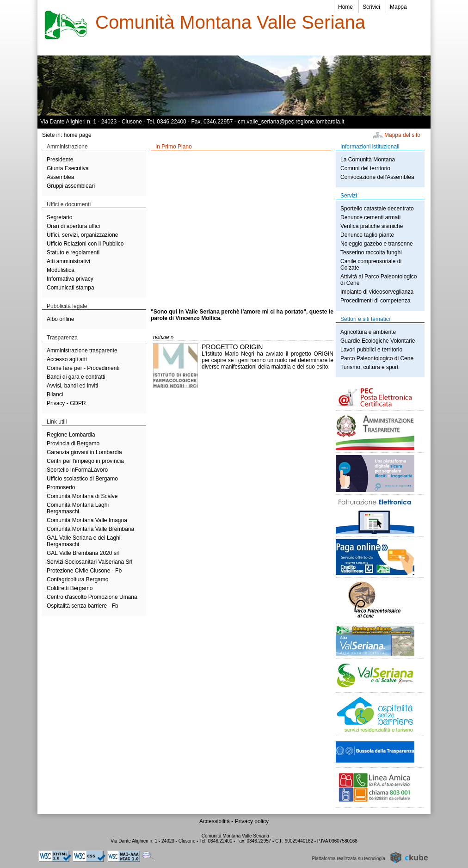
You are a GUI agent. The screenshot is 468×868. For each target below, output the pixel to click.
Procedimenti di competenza (375, 301)
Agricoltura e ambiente (368, 332)
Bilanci (55, 394)
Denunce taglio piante (367, 235)
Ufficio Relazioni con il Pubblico (85, 244)
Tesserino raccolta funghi (371, 252)
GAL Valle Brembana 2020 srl (83, 553)
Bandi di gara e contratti (76, 377)
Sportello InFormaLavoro (77, 470)
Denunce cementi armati (370, 217)
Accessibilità (215, 821)
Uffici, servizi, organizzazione (83, 235)
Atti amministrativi (68, 261)
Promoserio (61, 487)
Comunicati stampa (71, 288)
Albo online (60, 319)
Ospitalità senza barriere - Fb (83, 606)
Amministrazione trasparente (82, 351)
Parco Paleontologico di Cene (377, 358)
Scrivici (371, 7)
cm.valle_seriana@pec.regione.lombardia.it (291, 122)
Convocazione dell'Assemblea (377, 177)
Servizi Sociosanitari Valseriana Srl (89, 562)
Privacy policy (252, 821)
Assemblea (60, 177)
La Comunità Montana (368, 160)
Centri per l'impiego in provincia (85, 461)
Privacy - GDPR (66, 403)
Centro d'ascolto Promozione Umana (92, 597)
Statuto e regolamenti (73, 252)
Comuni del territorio (365, 168)
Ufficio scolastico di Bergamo (82, 479)
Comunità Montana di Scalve (82, 496)
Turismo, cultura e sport (369, 367)
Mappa (398, 7)
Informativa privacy (70, 279)
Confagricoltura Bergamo (77, 579)
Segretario (59, 217)
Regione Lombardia (71, 435)
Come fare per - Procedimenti (83, 368)
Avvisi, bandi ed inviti (72, 386)
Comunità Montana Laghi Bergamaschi (78, 508)
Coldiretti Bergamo (70, 588)
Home (345, 7)
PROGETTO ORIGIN (232, 347)
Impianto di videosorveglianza (377, 292)
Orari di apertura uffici (73, 226)
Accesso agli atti (67, 359)
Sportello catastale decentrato (377, 209)
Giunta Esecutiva (68, 168)
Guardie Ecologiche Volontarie (378, 341)
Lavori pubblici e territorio (371, 350)
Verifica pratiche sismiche (372, 226)
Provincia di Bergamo (73, 443)
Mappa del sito (402, 135)
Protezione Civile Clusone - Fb (84, 571)
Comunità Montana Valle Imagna (87, 520)
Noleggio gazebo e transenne (377, 244)
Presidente (60, 160)
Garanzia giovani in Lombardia (84, 452)
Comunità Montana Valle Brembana (90, 529)
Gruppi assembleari (71, 186)
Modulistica (61, 270)
